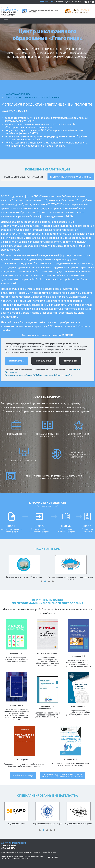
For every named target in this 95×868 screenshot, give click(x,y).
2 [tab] (45, 581)
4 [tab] (53, 581)
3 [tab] (49, 581)
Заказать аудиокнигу (17, 94)
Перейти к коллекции (23, 776)
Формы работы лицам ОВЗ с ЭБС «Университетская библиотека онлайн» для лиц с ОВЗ (22, 857)
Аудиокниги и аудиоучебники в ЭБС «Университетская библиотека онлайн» (38, 375)
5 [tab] (55, 830)
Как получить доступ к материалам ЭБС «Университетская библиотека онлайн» (62, 776)
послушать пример (44, 361)
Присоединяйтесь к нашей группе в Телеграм (32, 97)
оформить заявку (16, 361)
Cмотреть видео (70, 361)
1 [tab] (42, 581)
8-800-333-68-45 (46, 2)
